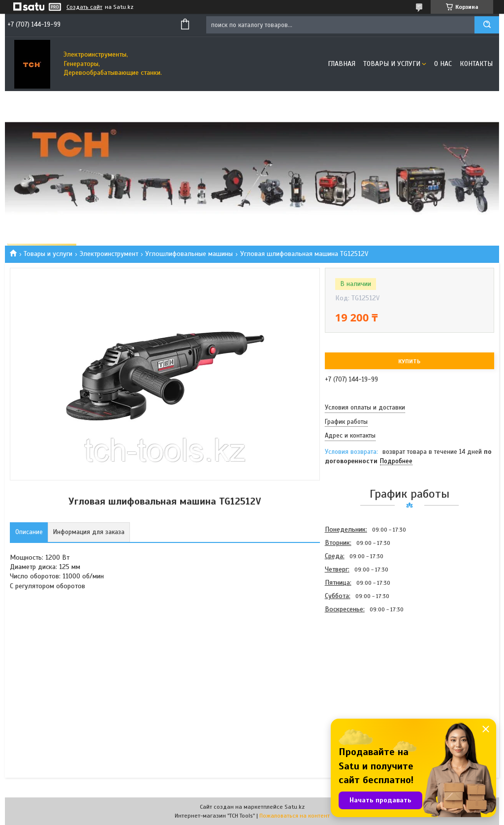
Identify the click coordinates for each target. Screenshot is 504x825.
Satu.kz (295, 807)
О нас (443, 64)
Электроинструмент (109, 254)
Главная (342, 64)
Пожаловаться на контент (295, 816)
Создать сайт (84, 7)
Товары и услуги (392, 64)
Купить (409, 361)
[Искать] (487, 25)
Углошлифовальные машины (189, 254)
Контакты (476, 64)
